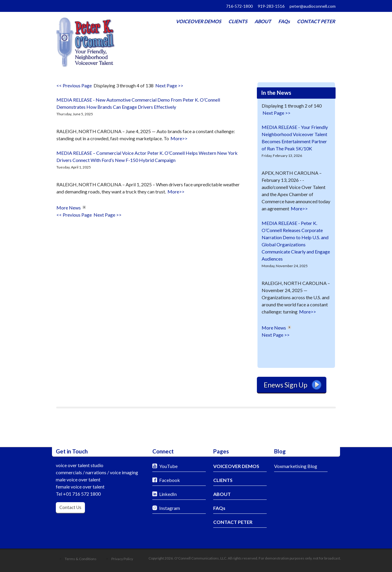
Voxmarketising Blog (296, 466)
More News (69, 208)
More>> (179, 138)
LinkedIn (168, 494)
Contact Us (70, 507)
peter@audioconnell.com (313, 6)
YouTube (168, 466)
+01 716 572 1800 (82, 494)
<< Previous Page (74, 85)
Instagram (170, 508)
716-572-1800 (239, 6)
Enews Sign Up (293, 385)
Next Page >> (169, 85)
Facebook (170, 480)
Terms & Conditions (81, 559)
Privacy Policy (122, 559)
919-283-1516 (271, 6)
